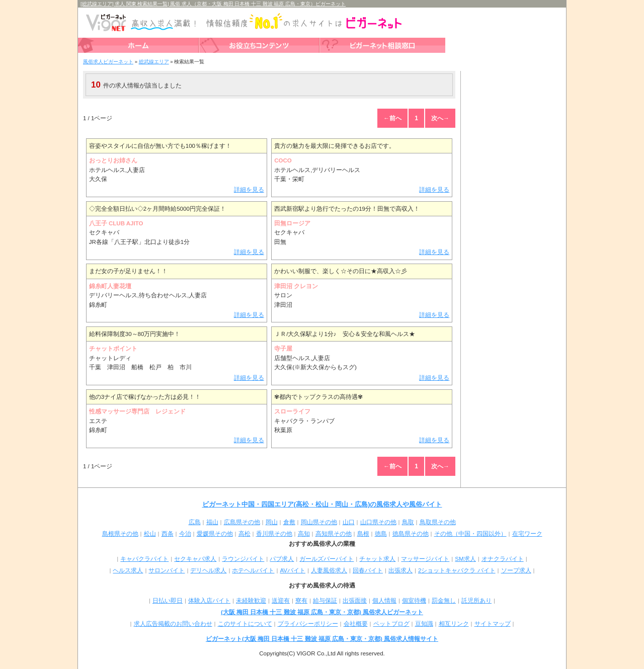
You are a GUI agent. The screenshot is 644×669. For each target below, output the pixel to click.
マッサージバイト (425, 559)
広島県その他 (242, 522)
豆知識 (424, 624)
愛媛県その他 (215, 534)
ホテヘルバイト (253, 570)
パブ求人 (282, 559)
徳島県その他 (411, 534)
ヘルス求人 (128, 570)
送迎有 (281, 601)
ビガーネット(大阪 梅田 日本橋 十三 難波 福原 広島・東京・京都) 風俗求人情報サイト (322, 639)
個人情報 (384, 601)
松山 (150, 534)
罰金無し (444, 601)
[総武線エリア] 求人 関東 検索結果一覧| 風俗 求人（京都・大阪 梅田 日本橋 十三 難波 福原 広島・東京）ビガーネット (213, 4)
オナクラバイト (503, 559)
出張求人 (400, 570)
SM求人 (465, 559)
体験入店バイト (209, 601)
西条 (168, 534)
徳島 (381, 534)
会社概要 (356, 624)
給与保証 (325, 601)
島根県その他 (120, 534)
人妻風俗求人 (329, 570)
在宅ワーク (527, 534)
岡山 (272, 522)
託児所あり (476, 601)
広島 (195, 522)
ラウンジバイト (243, 559)
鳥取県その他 (438, 522)
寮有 (301, 601)
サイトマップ (493, 624)
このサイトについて (245, 624)
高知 (304, 534)
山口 (349, 522)
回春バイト (368, 570)
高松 (245, 534)
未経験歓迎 (251, 601)
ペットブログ (391, 624)
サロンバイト (167, 570)
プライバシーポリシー (308, 624)
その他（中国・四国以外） (470, 534)
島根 (363, 534)
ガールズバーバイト (327, 559)
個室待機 (414, 601)
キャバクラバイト (144, 559)
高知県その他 (334, 534)
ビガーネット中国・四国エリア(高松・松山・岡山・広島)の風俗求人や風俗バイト (322, 504)
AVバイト (293, 570)
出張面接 (355, 601)
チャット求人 (377, 559)
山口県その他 (378, 522)
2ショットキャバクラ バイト (457, 570)
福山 (212, 522)
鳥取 (408, 522)
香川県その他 (274, 534)
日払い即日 (168, 601)
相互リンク (454, 624)
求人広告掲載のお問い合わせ (173, 624)
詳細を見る (249, 190)
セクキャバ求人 (195, 559)
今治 (185, 534)
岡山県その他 (319, 522)
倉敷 (289, 522)
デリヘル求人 (208, 570)
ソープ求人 (516, 570)
